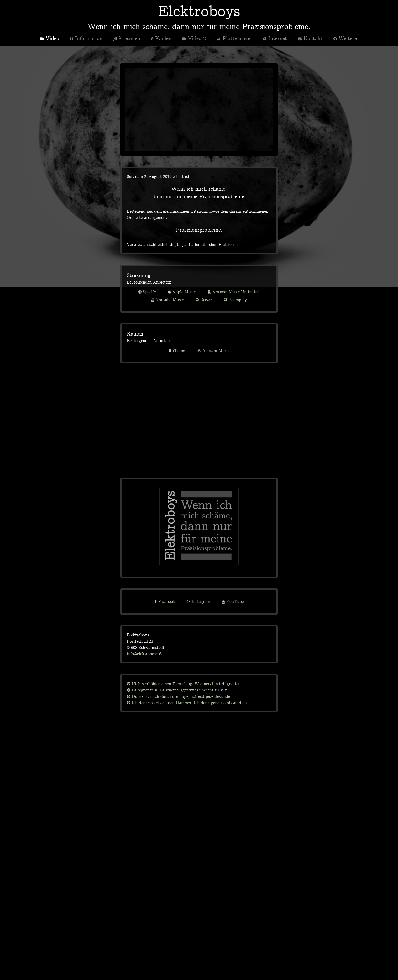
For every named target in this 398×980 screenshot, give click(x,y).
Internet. (276, 38)
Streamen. (127, 38)
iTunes (177, 350)
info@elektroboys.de (145, 654)
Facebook (165, 601)
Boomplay (235, 300)
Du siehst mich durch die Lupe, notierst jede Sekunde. (179, 696)
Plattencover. (235, 38)
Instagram (199, 601)
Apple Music (182, 292)
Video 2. (195, 38)
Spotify (147, 292)
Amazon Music (213, 350)
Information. (87, 38)
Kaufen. (162, 38)
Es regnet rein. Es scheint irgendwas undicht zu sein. (178, 690)
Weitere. (346, 38)
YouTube (233, 601)
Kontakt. (311, 38)
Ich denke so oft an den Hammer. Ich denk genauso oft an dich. (187, 703)
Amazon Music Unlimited (234, 292)
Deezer (204, 300)
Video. (50, 38)
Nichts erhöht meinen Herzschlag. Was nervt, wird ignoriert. (185, 684)
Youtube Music (167, 300)
